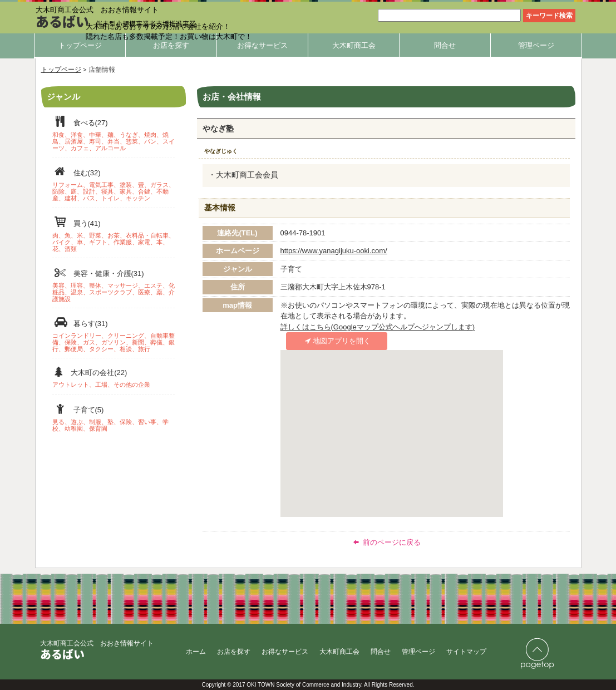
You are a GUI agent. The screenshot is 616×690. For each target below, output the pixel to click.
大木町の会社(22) (114, 377)
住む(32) (114, 183)
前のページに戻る (386, 542)
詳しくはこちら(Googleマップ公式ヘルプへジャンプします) (378, 327)
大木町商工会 (354, 45)
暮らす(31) (114, 334)
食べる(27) (114, 133)
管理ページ (536, 45)
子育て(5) (114, 417)
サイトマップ (466, 651)
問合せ (445, 45)
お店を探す (171, 45)
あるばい (62, 21)
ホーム (196, 651)
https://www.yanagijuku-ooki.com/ (334, 251)
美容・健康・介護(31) (114, 284)
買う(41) (114, 234)
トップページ (80, 45)
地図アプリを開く (336, 341)
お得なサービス (262, 45)
